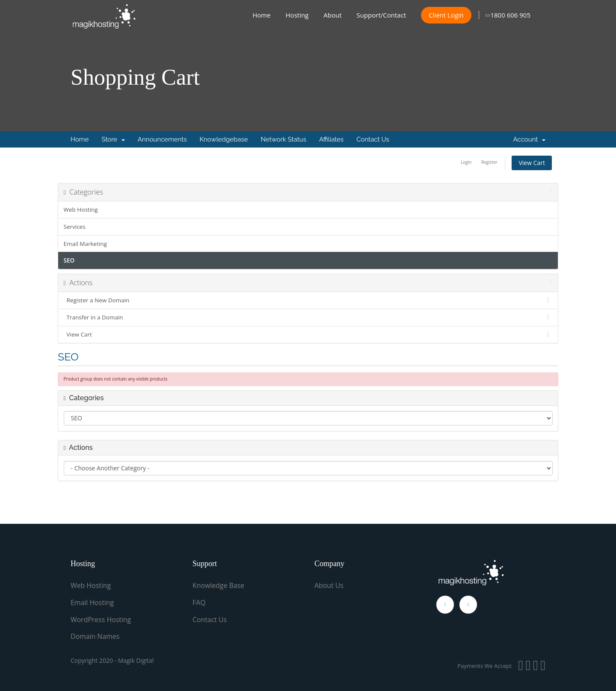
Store (113, 139)
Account (529, 139)
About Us (329, 585)
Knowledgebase (224, 139)
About (332, 15)
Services (75, 227)
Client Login (446, 15)
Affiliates (331, 139)
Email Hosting (92, 602)
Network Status (283, 139)
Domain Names (95, 635)
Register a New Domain (308, 300)
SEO (69, 260)
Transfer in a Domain (308, 317)
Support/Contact (382, 15)
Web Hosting (81, 210)
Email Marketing (86, 244)
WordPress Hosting (101, 619)
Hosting (297, 15)
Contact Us (373, 139)
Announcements (162, 139)
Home (261, 15)
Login (466, 162)
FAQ (199, 602)
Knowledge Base (219, 585)
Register (489, 162)
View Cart (532, 163)
